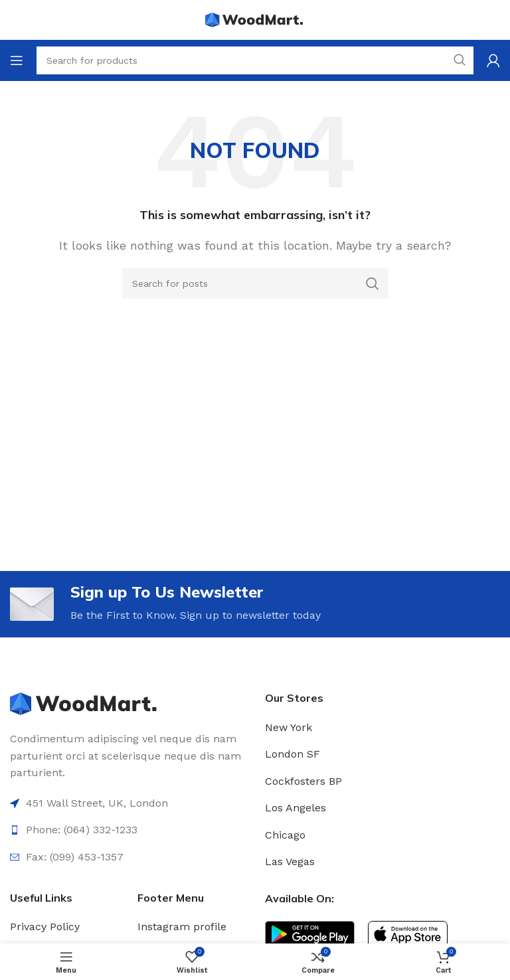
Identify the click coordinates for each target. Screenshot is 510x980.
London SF (293, 755)
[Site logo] (255, 19)
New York (289, 727)
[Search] (255, 284)
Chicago (285, 835)
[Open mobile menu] (17, 60)
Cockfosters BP (303, 781)
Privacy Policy (45, 927)
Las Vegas (290, 862)
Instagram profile (182, 927)
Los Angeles (296, 808)
